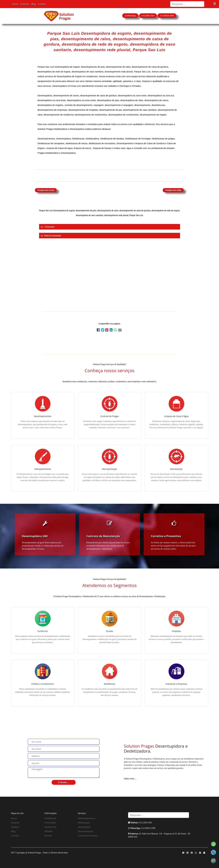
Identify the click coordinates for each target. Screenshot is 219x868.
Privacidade (50, 823)
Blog (34, 4)
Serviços (15, 827)
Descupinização (85, 831)
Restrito (48, 836)
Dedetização (84, 823)
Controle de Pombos (88, 836)
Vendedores (50, 818)
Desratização (84, 827)
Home (15, 4)
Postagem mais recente (46, 190)
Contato (42, 4)
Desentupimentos (87, 818)
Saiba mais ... (130, 779)
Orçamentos (51, 827)
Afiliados (49, 831)
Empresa (25, 4)
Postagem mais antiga (173, 190)
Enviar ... (63, 782)
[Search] (187, 4)
